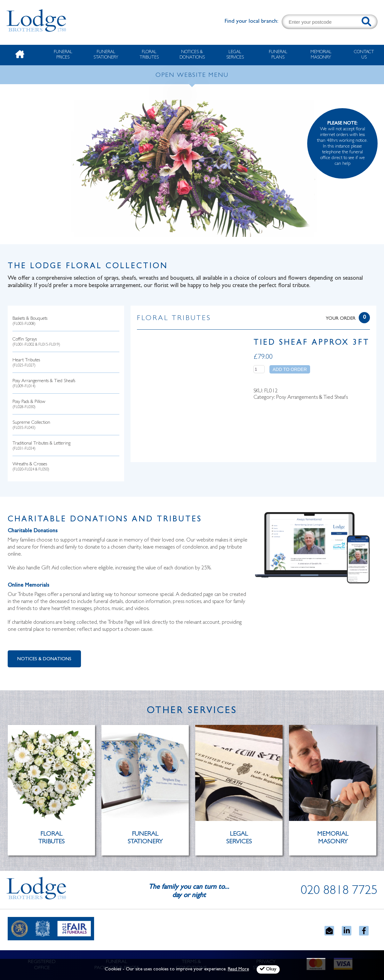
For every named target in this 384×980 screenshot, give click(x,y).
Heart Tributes (26, 363)
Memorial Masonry (321, 55)
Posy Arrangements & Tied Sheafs (44, 384)
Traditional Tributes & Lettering (41, 446)
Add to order (290, 369)
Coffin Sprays (36, 342)
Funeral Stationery (106, 55)
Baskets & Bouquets (30, 321)
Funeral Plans (278, 55)
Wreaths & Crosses (31, 467)
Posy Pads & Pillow (29, 405)
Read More (238, 970)
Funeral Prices (63, 55)
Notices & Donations (192, 55)
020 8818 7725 (339, 892)
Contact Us (364, 55)
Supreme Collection (31, 426)
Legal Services (235, 55)
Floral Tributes (149, 55)
